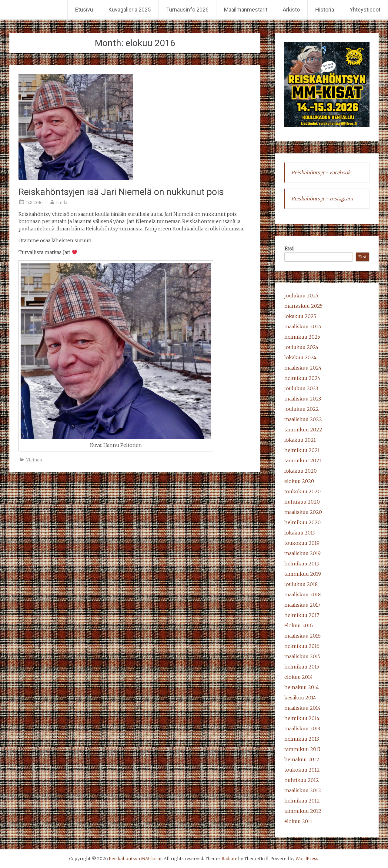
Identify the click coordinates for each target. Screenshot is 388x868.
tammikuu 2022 (303, 430)
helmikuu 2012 (302, 801)
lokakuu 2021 (300, 440)
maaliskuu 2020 (303, 512)
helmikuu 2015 (302, 667)
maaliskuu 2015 (302, 656)
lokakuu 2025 (300, 316)
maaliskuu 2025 (303, 327)
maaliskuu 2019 (303, 553)
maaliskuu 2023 (303, 399)
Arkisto (291, 10)
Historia (325, 10)
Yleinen (34, 460)
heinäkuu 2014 (302, 687)
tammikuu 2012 (303, 811)
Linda (61, 203)
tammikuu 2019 (303, 574)
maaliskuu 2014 (303, 708)
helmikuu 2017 (302, 615)
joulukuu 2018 (301, 584)
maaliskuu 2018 (303, 595)
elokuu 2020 (299, 481)
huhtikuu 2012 (302, 780)
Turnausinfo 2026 (187, 10)
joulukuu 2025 (301, 296)
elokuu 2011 (298, 821)
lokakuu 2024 (300, 357)
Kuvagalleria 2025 (130, 10)
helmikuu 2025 (302, 337)
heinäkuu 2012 (302, 759)
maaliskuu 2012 (303, 790)
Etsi (289, 249)
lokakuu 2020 (301, 471)
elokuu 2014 (299, 677)
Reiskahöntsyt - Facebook (321, 173)
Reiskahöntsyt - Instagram (322, 199)
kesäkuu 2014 (300, 698)
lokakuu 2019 (300, 533)
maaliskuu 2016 (303, 636)
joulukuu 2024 (301, 347)
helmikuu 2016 (302, 646)
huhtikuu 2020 (302, 502)
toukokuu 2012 (302, 770)
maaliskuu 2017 (302, 605)
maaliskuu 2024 (303, 368)
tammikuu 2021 (303, 461)
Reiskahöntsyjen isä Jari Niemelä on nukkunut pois (121, 192)
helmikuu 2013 (302, 739)
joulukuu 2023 (301, 388)
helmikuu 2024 (302, 378)
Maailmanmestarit (246, 10)
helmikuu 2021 (302, 450)
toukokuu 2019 (302, 543)
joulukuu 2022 (302, 409)
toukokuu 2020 (303, 491)
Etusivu (84, 10)
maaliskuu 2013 (302, 729)
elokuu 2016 (299, 625)
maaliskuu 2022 (303, 419)
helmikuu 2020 (303, 522)
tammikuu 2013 (302, 749)
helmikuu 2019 (302, 564)
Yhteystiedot (365, 10)
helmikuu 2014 (302, 718)
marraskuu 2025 (303, 306)
